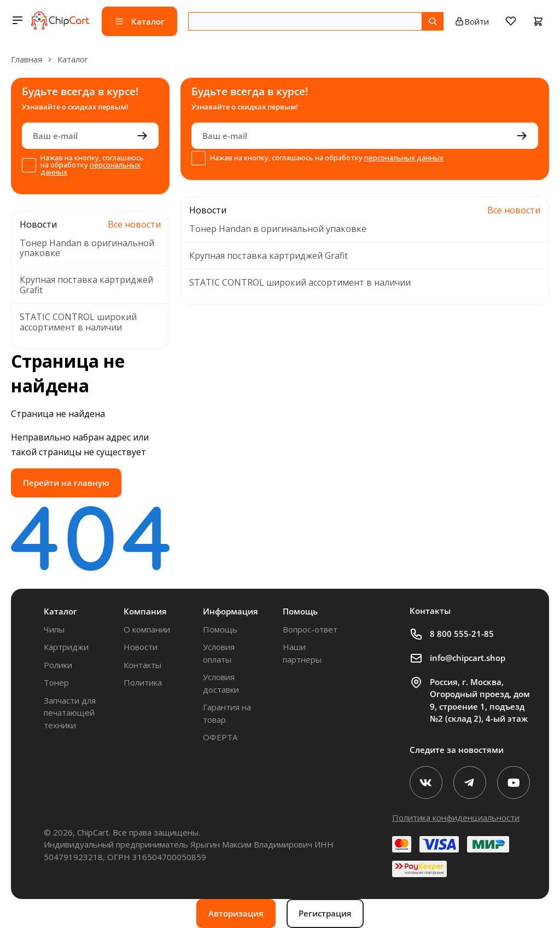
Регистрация (325, 913)
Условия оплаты (219, 653)
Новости (141, 647)
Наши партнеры (302, 653)
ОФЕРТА (220, 737)
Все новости (134, 224)
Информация (231, 611)
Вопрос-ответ (310, 629)
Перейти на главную (66, 483)
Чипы (54, 629)
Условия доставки (221, 683)
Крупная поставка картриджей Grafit (86, 285)
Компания (145, 611)
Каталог (60, 611)
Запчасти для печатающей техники (70, 713)
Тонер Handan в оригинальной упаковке (87, 248)
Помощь (220, 629)
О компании (147, 629)
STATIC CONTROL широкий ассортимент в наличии (78, 322)
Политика (143, 682)
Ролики (58, 665)
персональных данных (91, 168)
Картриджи (66, 647)
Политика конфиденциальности (456, 817)
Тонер (56, 682)
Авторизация (236, 913)
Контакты (142, 665)
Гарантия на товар (227, 713)
